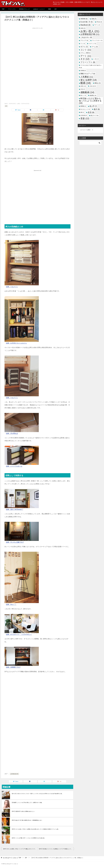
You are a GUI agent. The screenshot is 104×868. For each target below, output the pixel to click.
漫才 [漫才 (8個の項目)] (97, 109)
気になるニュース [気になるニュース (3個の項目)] (85, 109)
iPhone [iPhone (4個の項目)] (99, 22)
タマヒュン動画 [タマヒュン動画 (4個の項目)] (85, 53)
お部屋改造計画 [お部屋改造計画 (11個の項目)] (90, 34)
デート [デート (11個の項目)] (86, 56)
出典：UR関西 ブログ (13, 667)
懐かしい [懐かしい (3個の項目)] (83, 95)
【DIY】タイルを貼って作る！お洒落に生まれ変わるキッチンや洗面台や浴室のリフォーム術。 (35, 829)
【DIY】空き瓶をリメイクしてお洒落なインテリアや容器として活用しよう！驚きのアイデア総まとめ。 (56, 849)
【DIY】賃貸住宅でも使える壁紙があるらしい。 (24, 811)
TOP (3, 9)
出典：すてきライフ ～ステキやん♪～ (19, 634)
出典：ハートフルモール (14, 466)
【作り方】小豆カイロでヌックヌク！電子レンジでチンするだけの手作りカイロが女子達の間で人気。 (37, 794)
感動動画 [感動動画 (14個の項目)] (87, 92)
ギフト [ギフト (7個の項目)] (84, 47)
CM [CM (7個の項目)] (94, 19)
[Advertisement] (38, 42)
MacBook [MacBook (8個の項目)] (85, 25)
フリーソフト (12, 9)
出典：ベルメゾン (12, 287)
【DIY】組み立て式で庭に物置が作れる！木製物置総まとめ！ (27, 820)
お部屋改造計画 (14, 774)
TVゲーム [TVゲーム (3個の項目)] (97, 25)
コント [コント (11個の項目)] (86, 50)
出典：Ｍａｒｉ (11, 604)
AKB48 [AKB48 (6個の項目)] (84, 19)
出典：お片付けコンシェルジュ (16, 343)
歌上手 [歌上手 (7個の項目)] (93, 106)
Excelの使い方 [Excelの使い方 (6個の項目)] (87, 22)
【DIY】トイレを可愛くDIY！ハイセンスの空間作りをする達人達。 (28, 838)
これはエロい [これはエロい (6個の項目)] (86, 37)
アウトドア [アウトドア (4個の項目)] (84, 40)
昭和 (50, 9)
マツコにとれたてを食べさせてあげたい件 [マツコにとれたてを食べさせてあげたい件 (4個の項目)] (90, 66)
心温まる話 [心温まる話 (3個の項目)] (93, 86)
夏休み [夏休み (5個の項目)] (98, 83)
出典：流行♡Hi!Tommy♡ (15, 509)
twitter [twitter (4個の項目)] (83, 28)
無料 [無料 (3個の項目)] (82, 112)
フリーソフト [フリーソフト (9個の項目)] (88, 62)
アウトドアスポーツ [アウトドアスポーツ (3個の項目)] (97, 40)
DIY (56, 9)
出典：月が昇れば (12, 433)
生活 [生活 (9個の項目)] (91, 112)
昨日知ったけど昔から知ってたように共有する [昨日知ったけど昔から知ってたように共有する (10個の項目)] (90, 101)
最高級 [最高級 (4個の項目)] (83, 106)
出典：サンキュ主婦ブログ (15, 542)
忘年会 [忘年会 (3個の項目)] (83, 89)
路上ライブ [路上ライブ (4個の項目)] (95, 115)
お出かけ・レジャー (39, 9)
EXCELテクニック (25, 9)
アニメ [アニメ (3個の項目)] (83, 44)
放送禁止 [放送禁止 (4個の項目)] (93, 95)
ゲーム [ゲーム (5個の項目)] (95, 47)
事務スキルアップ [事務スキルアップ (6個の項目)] (88, 74)
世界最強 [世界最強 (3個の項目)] (83, 71)
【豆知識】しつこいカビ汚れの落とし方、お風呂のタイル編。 (27, 803)
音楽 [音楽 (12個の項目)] (85, 118)
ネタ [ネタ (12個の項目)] (85, 59)
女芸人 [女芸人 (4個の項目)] (83, 86)
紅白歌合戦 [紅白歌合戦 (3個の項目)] (84, 115)
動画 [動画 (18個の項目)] (86, 83)
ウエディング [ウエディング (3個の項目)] (92, 44)
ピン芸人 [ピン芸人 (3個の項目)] (96, 59)
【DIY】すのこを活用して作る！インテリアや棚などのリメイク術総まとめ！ (20, 849)
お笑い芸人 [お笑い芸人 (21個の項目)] (90, 31)
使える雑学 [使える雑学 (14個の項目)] (89, 80)
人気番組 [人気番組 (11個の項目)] (87, 77)
